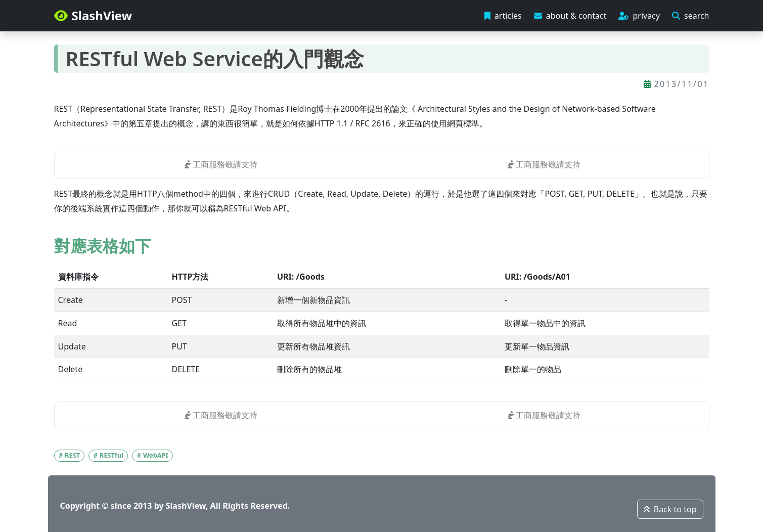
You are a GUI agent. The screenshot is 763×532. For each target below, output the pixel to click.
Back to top (670, 509)
